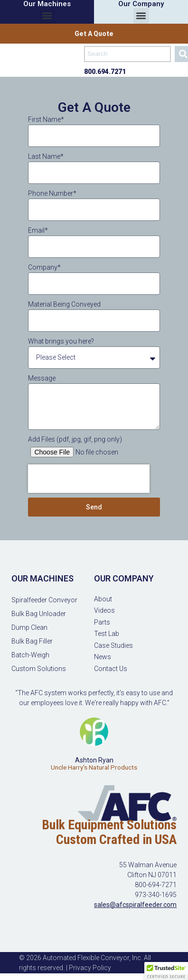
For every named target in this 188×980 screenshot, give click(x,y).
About (103, 599)
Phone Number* (52, 193)
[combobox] (127, 54)
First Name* (46, 119)
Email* (38, 230)
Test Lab (107, 634)
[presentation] (89, 479)
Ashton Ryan (94, 760)
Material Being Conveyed (64, 304)
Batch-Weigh (30, 655)
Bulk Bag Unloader (39, 614)
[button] (47, 16)
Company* (44, 267)
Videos (104, 610)
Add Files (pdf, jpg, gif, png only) (75, 439)
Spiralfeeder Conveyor (44, 600)
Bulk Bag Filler (32, 641)
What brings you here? (61, 341)
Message (42, 378)
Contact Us (111, 669)
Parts (102, 622)
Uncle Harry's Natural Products (94, 767)
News (103, 657)
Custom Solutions (39, 669)
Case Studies (113, 645)
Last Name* (46, 156)
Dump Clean (29, 627)
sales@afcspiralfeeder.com (135, 905)
